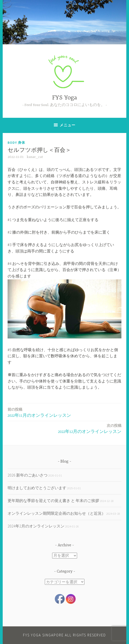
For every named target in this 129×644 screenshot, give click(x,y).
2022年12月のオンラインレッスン (90, 428)
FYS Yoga (65, 98)
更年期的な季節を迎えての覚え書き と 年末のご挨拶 (53, 501)
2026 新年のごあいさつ (28, 475)
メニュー (68, 125)
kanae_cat (35, 157)
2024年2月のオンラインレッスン (36, 526)
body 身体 (16, 143)
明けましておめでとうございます (37, 488)
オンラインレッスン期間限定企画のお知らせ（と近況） (57, 513)
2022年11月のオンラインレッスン (39, 412)
